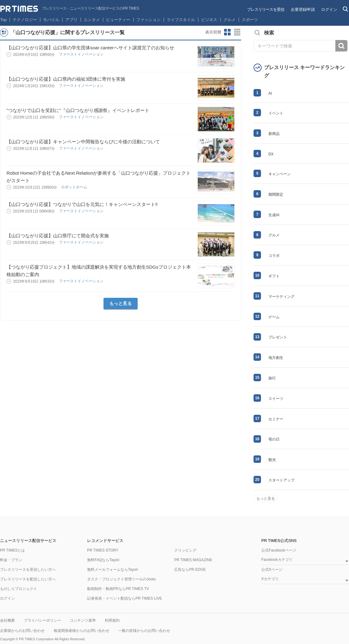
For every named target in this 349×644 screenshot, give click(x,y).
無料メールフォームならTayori (113, 570)
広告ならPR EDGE (190, 570)
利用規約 (112, 620)
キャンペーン (280, 174)
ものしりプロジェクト (19, 589)
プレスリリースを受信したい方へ (28, 570)
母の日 (274, 439)
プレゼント (278, 337)
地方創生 (276, 358)
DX (271, 154)
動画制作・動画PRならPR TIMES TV (118, 589)
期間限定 (276, 195)
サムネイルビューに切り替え (228, 32)
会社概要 (7, 620)
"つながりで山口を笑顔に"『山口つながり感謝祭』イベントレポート (78, 110)
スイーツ (276, 399)
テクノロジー (25, 20)
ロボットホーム (75, 187)
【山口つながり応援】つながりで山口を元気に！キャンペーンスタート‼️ (82, 204)
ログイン (329, 9)
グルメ (230, 20)
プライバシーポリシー (42, 620)
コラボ (274, 256)
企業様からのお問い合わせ (22, 631)
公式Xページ (272, 570)
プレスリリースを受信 (266, 9)
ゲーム (274, 317)
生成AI (274, 215)
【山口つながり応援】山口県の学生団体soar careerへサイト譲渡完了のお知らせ (90, 48)
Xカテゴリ (270, 579)
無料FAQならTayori (103, 560)
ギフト (274, 276)
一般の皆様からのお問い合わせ (144, 631)
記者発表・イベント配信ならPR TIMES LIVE (125, 598)
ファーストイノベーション (82, 54)
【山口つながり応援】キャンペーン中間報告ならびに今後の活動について (83, 142)
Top (4, 20)
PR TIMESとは (12, 550)
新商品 (274, 134)
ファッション (148, 20)
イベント (276, 113)
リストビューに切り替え (237, 32)
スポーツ (250, 20)
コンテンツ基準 (83, 620)
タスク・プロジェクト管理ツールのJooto (121, 579)
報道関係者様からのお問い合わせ (82, 631)
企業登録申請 (303, 9)
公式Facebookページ (279, 550)
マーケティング (281, 297)
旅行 (272, 378)
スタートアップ (281, 480)
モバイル (51, 20)
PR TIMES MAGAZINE (193, 560)
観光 (272, 460)
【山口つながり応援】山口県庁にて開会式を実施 (58, 236)
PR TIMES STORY (103, 550)
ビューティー (118, 20)
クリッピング (185, 550)
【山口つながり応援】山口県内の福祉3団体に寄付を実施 (66, 79)
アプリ (71, 20)
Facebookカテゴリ (277, 560)
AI (270, 93)
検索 (341, 46)
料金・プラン (11, 560)
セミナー (276, 419)
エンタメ (92, 20)
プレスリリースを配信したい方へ (28, 579)
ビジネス (209, 20)
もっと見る (121, 303)
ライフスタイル (181, 20)
